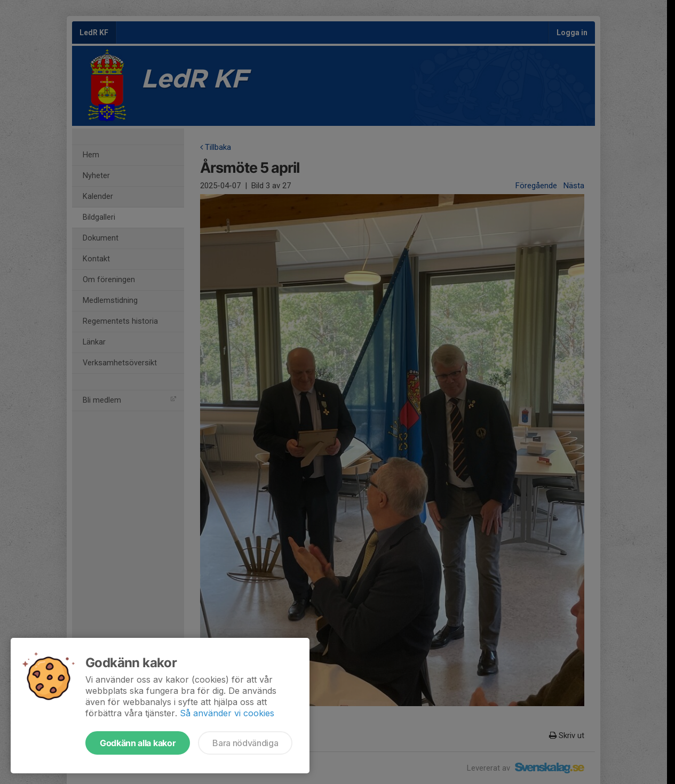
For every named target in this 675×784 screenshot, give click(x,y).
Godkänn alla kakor (138, 743)
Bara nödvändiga (245, 743)
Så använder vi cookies (227, 713)
